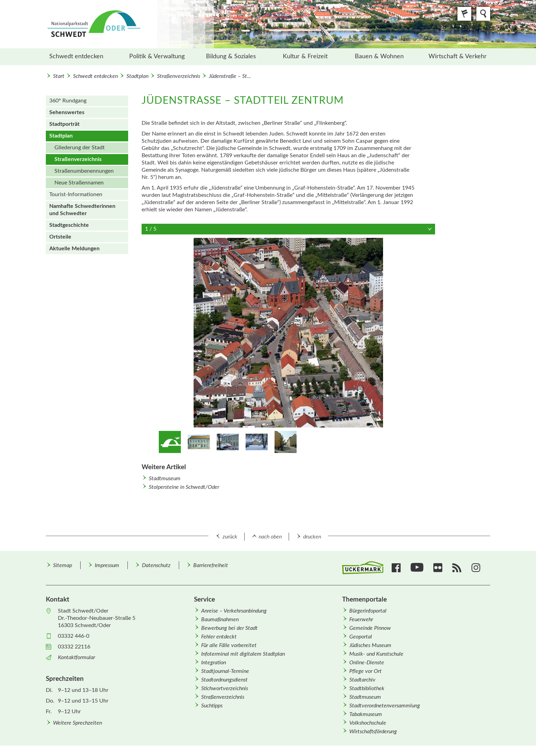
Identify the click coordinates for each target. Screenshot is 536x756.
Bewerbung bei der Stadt (229, 628)
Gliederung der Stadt (80, 148)
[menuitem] (83, 57)
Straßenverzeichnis (179, 76)
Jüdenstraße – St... (230, 76)
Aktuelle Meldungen (74, 249)
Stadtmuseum (165, 478)
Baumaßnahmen (220, 619)
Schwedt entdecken (76, 57)
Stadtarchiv (362, 680)
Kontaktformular (76, 657)
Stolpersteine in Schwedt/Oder (184, 487)
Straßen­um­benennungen (84, 171)
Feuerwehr (361, 619)
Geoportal (361, 637)
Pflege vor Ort (365, 671)
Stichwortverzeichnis (225, 688)
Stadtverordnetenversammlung (385, 706)
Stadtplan (137, 76)
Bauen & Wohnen (379, 57)
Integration (214, 663)
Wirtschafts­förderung (373, 732)
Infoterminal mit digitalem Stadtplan (243, 654)
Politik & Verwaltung (157, 57)
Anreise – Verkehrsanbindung (234, 611)
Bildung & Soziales (231, 57)
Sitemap (63, 565)
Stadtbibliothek (367, 688)
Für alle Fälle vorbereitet (229, 645)
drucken (312, 537)
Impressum (107, 565)
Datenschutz (156, 565)
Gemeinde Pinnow (370, 628)
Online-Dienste (367, 663)
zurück (230, 537)
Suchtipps (212, 706)
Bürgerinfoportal (368, 611)
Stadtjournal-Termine (225, 671)
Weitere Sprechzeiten (78, 723)
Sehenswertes (67, 112)
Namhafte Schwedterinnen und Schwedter (82, 210)
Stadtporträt (64, 124)
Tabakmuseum (366, 714)
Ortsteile (60, 237)
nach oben (270, 537)
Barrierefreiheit (211, 565)
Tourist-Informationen (76, 194)
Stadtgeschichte (69, 225)
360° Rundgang (68, 101)
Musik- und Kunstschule (376, 654)
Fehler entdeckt (219, 637)
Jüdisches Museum (370, 645)
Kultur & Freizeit (305, 57)
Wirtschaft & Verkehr (458, 57)
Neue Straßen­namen (79, 183)
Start (59, 76)
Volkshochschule (368, 723)
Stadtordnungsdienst (224, 680)
